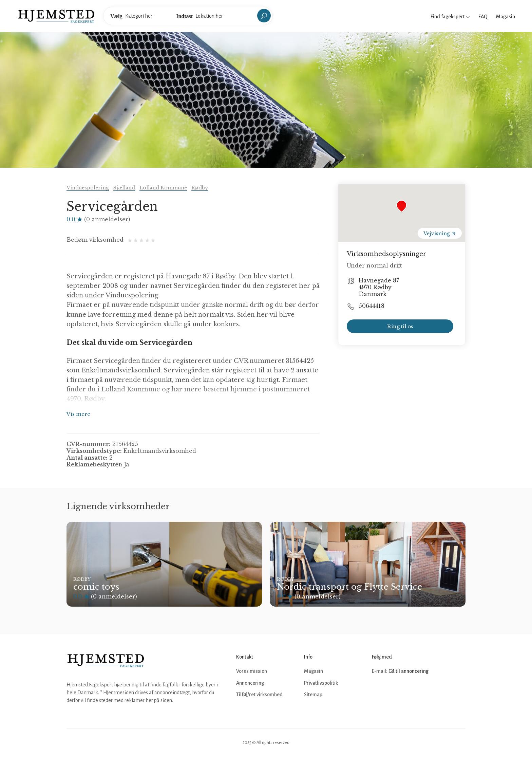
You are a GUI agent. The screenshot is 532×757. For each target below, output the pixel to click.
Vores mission (252, 671)
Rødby (200, 188)
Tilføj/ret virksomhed (259, 695)
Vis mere (78, 414)
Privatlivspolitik (321, 683)
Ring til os (400, 326)
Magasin (506, 17)
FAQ (483, 17)
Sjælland (124, 188)
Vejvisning (440, 234)
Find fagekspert (450, 17)
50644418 (372, 306)
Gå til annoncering (408, 671)
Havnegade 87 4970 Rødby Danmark (379, 287)
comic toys (96, 587)
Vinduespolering (88, 188)
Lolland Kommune (163, 188)
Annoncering (250, 683)
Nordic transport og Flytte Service (349, 587)
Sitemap (313, 695)
